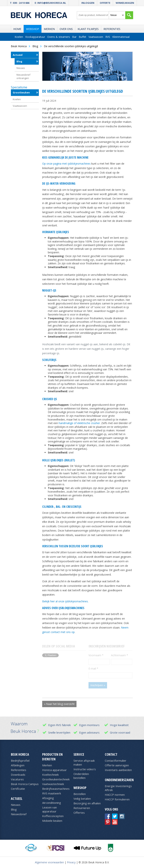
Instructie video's (85, 769)
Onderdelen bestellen (81, 776)
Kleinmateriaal (121, 37)
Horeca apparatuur (54, 770)
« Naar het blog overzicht (59, 704)
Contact (111, 754)
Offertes (79, 813)
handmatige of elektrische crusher (79, 423)
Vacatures (17, 779)
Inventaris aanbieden (118, 770)
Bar (74, 37)
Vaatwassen (96, 37)
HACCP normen (115, 795)
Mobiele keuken (52, 821)
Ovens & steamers (59, 37)
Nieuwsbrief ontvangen (23, 76)
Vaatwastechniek (53, 784)
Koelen (19, 37)
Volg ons (111, 809)
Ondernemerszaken (119, 780)
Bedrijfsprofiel (20, 761)
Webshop (33, 29)
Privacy (71, 862)
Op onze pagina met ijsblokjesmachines (66, 164)
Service (79, 754)
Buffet (82, 37)
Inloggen (88, 3)
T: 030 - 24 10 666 (20, 3)
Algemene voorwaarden (49, 862)
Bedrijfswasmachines (56, 789)
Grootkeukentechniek (56, 779)
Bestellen (80, 794)
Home (17, 29)
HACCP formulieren (117, 799)
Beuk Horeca (20, 754)
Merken (49, 29)
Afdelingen (18, 765)
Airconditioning (52, 803)
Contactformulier (116, 761)
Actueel (18, 55)
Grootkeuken (21, 92)
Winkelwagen (125, 3)
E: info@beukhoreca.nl (50, 3)
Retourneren (82, 808)
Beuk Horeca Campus (25, 784)
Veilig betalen (82, 799)
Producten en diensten (52, 757)
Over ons (66, 29)
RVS (108, 37)
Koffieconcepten (53, 816)
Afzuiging (48, 798)
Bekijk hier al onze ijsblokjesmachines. (65, 601)
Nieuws (21, 68)
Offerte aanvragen (117, 765)
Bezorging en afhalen (87, 803)
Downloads (18, 775)
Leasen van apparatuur (49, 809)
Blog (19, 61)
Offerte (105, 3)
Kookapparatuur (35, 37)
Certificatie (18, 789)
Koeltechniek (50, 775)
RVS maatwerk (52, 793)
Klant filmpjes (88, 29)
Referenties (112, 29)
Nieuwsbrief (19, 814)
